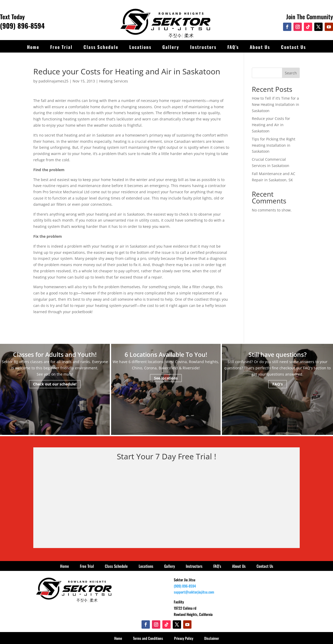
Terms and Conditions (148, 638)
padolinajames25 (53, 81)
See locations (166, 378)
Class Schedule (101, 47)
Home (33, 47)
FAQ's (278, 384)
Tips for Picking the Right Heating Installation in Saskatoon (274, 145)
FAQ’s (233, 47)
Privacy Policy (184, 638)
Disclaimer (212, 638)
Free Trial (61, 47)
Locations (140, 47)
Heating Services (114, 81)
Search (291, 73)
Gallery (171, 47)
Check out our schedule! (55, 384)
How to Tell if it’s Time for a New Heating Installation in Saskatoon (276, 104)
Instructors (203, 47)
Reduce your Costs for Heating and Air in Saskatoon (271, 125)
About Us (260, 47)
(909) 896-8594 (22, 26)
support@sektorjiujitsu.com (194, 592)
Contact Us (293, 47)
